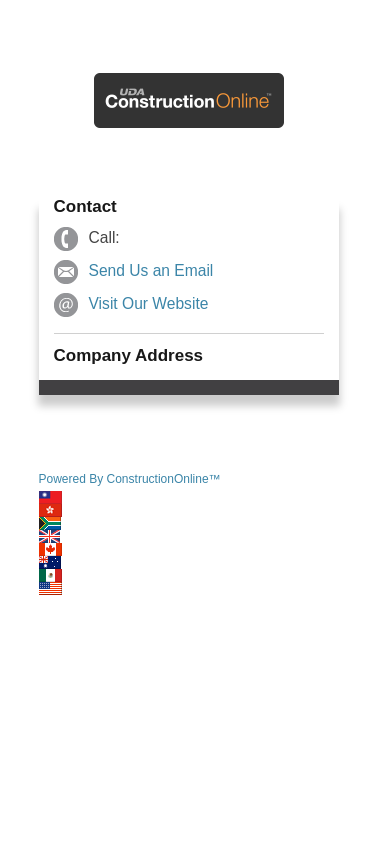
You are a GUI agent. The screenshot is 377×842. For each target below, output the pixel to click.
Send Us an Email (151, 270)
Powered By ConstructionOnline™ (130, 479)
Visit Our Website (149, 303)
